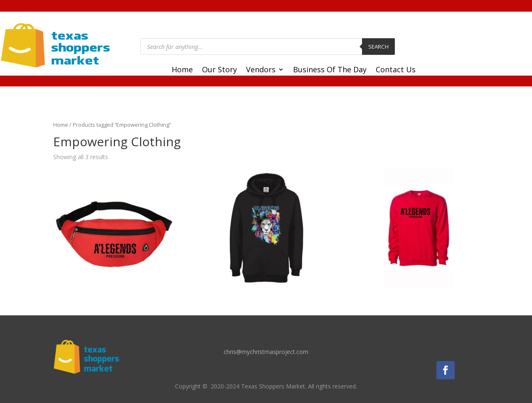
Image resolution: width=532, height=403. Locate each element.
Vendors (261, 70)
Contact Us (396, 70)
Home (182, 70)
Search (378, 47)
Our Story (219, 70)
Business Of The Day (330, 70)
